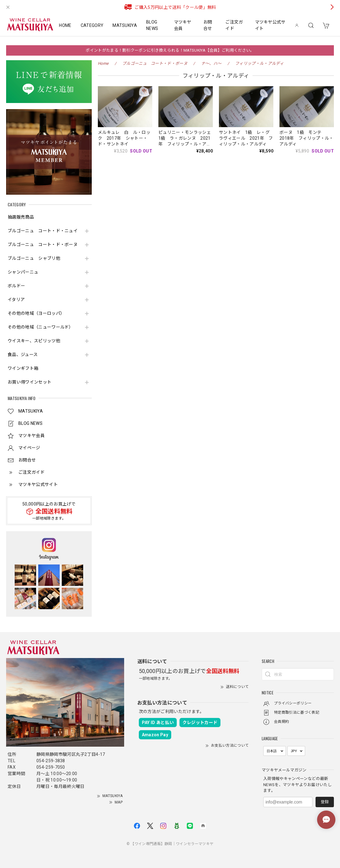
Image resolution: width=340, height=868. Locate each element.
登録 (325, 802)
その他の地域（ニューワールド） (41, 327)
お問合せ (208, 25)
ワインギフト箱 (23, 368)
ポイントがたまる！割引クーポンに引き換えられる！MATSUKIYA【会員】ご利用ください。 (170, 50)
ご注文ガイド (234, 25)
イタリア (16, 300)
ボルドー (16, 286)
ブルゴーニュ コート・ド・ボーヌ (43, 245)
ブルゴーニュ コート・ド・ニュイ (43, 231)
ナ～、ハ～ (211, 63)
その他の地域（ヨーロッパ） (36, 313)
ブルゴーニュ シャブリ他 (34, 258)
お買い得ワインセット (30, 382)
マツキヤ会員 (183, 25)
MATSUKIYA (125, 25)
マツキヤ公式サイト (270, 25)
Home (103, 63)
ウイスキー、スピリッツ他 (34, 341)
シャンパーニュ (23, 272)
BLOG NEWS (152, 25)
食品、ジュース (23, 355)
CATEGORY (92, 25)
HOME (65, 25)
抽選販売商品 (21, 217)
